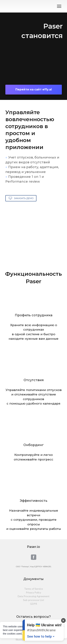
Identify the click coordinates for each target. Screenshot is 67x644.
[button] (34, 90)
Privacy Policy (33, 592)
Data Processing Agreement (34, 596)
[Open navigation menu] (59, 6)
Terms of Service (33, 589)
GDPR (33, 604)
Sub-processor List (34, 600)
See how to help (39, 636)
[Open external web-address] (33, 63)
